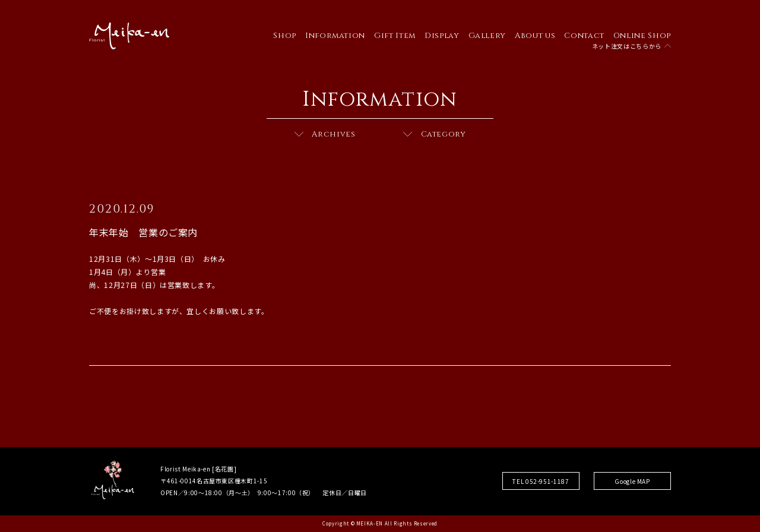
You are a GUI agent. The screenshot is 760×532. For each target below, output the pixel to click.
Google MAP (632, 481)
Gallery (487, 36)
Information (335, 36)
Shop (285, 36)
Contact (584, 36)
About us (535, 36)
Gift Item (395, 36)
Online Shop (642, 36)
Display (442, 36)
